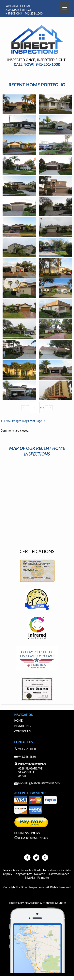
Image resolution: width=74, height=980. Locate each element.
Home (19, 721)
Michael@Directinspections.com (39, 783)
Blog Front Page (34, 421)
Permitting (23, 726)
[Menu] (65, 7)
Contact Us (23, 731)
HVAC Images (11, 421)
